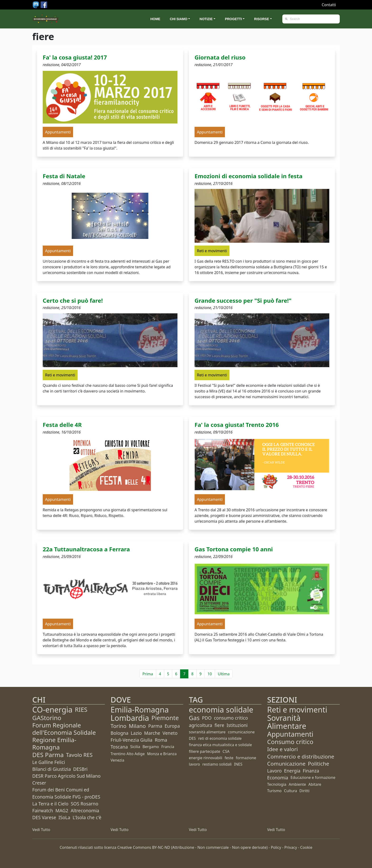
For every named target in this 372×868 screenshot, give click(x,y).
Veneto (170, 733)
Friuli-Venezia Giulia (131, 740)
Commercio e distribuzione (301, 756)
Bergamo (151, 747)
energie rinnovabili (206, 758)
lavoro (194, 764)
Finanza (311, 771)
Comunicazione (286, 764)
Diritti (304, 791)
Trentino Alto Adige (128, 754)
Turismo (274, 791)
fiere (219, 725)
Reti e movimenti (297, 710)
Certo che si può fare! (73, 300)
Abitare (315, 784)
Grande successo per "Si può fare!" (243, 300)
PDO (207, 718)
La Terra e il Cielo (50, 804)
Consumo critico (290, 742)
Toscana (119, 747)
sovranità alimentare (207, 732)
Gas (194, 718)
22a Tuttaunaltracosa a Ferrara (86, 549)
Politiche (319, 764)
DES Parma (48, 755)
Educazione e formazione (313, 777)
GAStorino (47, 718)
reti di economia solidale (220, 738)
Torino (119, 726)
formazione (246, 758)
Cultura (291, 791)
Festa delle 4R (62, 425)
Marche (152, 733)
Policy (276, 847)
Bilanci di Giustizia (51, 769)
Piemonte (165, 718)
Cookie (306, 847)
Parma (155, 726)
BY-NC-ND (161, 847)
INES (238, 764)
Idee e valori (282, 749)
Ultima (224, 674)
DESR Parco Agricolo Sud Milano (66, 776)
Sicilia (135, 747)
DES (192, 738)
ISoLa (64, 817)
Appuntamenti (290, 734)
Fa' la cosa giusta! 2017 (75, 57)
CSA (226, 751)
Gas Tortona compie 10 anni (234, 549)
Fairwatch (43, 811)
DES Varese (44, 817)
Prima (148, 674)
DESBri (80, 769)
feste (229, 758)
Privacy (291, 847)
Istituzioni (237, 725)
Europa (172, 726)
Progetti (233, 19)
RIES (81, 710)
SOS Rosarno (84, 804)
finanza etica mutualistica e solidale (220, 745)
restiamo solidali (217, 764)
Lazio (136, 733)
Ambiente (297, 784)
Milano (137, 726)
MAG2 (62, 811)
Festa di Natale (64, 176)
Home (155, 19)
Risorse (262, 19)
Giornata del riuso (220, 57)
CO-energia (52, 710)
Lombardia (130, 718)
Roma (161, 740)
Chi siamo (179, 19)
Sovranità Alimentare (287, 722)
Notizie (206, 19)
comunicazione (241, 732)
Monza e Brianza (162, 754)
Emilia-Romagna (140, 710)
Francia (168, 747)
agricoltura (200, 725)
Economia (278, 778)
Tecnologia (277, 784)
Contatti (329, 5)
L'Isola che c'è (87, 817)
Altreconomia (85, 811)
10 (210, 674)
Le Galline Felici (49, 762)
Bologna (119, 733)
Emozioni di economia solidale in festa (249, 176)
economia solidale (221, 710)
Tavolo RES (79, 755)
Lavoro (274, 771)
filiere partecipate (205, 751)
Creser (39, 783)
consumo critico (231, 718)
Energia (292, 771)
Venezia (117, 760)
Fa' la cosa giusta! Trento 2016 (237, 425)
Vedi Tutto (41, 830)
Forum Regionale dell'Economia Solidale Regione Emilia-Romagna (64, 736)
